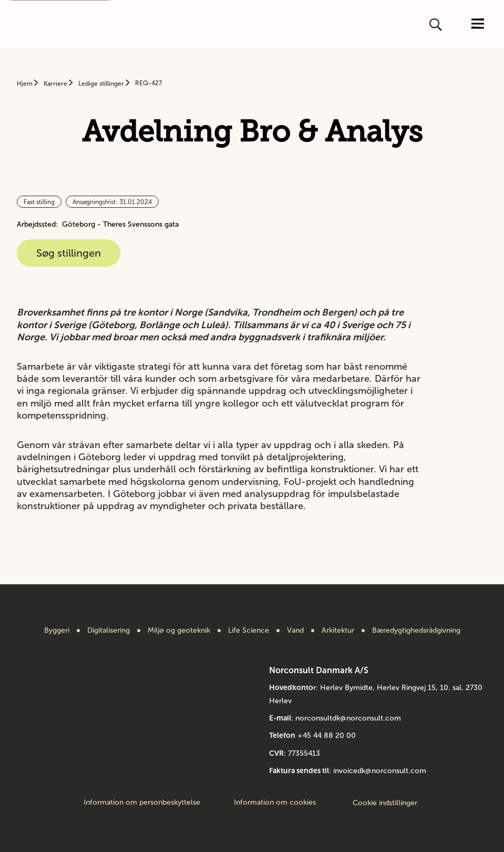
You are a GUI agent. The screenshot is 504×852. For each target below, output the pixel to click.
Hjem (25, 84)
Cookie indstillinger (385, 803)
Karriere (56, 84)
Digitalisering (109, 631)
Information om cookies (275, 803)
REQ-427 (148, 83)
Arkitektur (338, 631)
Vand (295, 631)
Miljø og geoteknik (179, 631)
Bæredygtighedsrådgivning (416, 631)
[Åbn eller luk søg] (437, 25)
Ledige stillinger (102, 84)
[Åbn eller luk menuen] (478, 24)
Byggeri (57, 631)
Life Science (249, 631)
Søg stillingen (69, 253)
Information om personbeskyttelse (142, 803)
